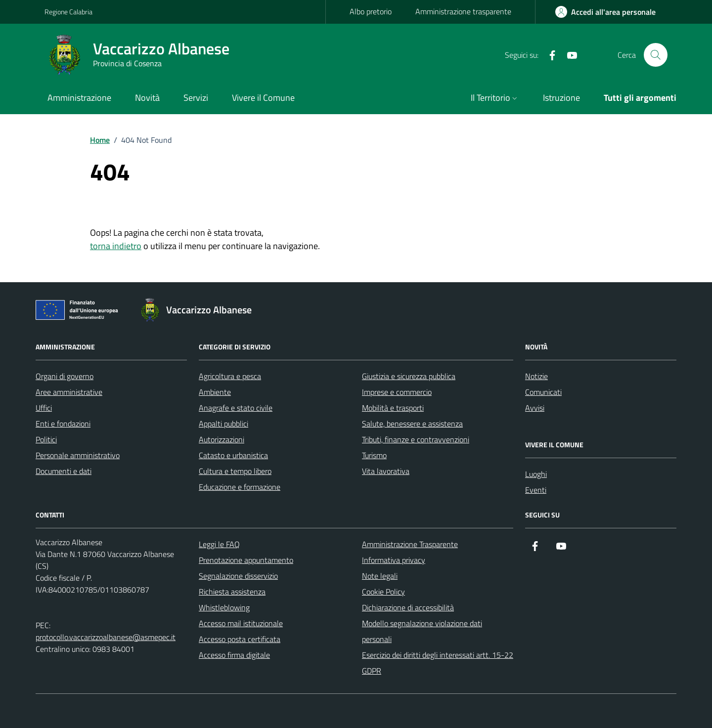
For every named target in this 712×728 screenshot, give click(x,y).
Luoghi (536, 474)
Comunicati (543, 392)
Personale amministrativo (78, 455)
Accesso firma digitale (234, 655)
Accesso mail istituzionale (241, 623)
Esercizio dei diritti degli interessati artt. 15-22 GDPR (438, 663)
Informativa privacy (394, 560)
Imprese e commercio (397, 392)
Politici (46, 439)
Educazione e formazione (240, 487)
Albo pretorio (371, 11)
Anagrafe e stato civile (236, 408)
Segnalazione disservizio (238, 576)
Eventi (536, 490)
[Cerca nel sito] (656, 55)
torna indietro (116, 246)
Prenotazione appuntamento (246, 560)
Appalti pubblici (223, 424)
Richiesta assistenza (232, 592)
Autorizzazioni (222, 439)
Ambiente (215, 392)
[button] (495, 99)
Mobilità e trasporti (393, 408)
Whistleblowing (224, 607)
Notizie (536, 376)
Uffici (44, 408)
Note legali (380, 576)
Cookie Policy (383, 592)
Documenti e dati (64, 471)
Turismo (374, 455)
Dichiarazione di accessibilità (408, 607)
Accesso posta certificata (240, 639)
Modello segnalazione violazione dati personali (422, 631)
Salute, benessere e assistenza (412, 424)
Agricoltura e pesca (230, 376)
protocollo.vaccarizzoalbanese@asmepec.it (106, 637)
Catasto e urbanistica (233, 455)
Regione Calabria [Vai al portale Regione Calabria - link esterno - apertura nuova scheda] (68, 12)
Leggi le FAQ (219, 544)
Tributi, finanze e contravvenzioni (416, 439)
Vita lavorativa (386, 471)
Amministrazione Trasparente (410, 544)
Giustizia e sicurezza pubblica (409, 376)
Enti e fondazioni (63, 424)
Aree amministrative (69, 392)
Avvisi (535, 408)
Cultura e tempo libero (235, 471)
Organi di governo (65, 376)
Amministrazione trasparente (463, 11)
